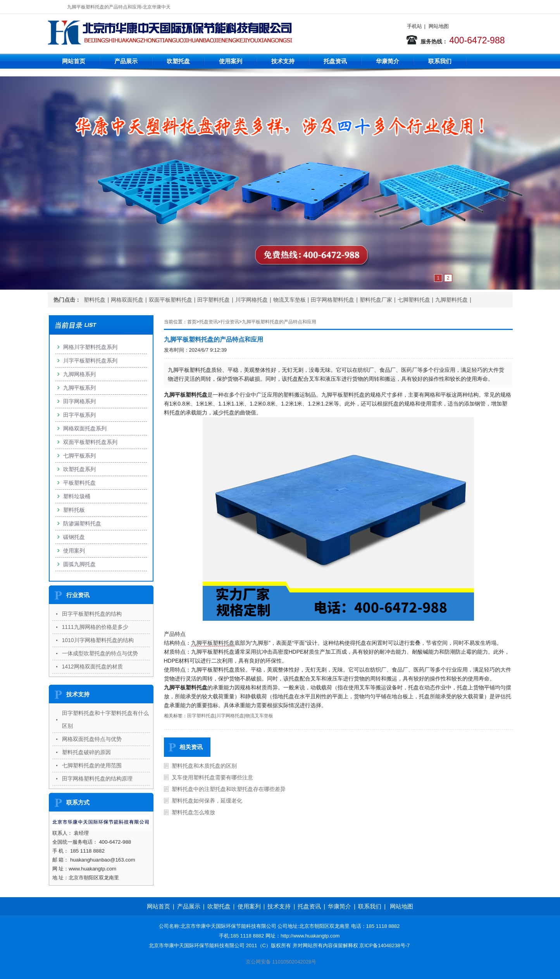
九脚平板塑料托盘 (213, 643)
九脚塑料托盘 (451, 300)
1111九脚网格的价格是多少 (95, 627)
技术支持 (283, 61)
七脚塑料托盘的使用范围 (92, 765)
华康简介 (388, 61)
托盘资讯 (335, 61)
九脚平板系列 (79, 388)
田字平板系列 (79, 415)
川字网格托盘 (252, 300)
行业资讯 (230, 322)
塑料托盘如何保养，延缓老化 (207, 801)
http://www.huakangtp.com (310, 936)
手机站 (414, 26)
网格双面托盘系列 (85, 428)
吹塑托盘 (178, 61)
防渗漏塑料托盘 (82, 523)
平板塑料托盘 (79, 483)
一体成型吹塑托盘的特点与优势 (100, 653)
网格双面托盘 (127, 300)
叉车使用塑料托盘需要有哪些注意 (212, 777)
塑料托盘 (95, 300)
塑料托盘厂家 (376, 300)
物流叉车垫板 (289, 300)
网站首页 (74, 61)
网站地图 (439, 26)
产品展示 (126, 61)
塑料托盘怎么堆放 (193, 812)
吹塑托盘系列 (79, 469)
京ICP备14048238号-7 (384, 945)
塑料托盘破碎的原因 (86, 752)
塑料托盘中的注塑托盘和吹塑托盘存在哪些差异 (229, 789)
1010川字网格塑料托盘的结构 (98, 640)
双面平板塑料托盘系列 (90, 442)
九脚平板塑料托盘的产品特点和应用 (279, 322)
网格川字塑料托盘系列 (90, 347)
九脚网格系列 (79, 374)
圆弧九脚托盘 (79, 564)
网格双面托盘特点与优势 (92, 739)
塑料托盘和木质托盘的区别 (204, 766)
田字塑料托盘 (214, 300)
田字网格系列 (79, 401)
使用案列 (231, 61)
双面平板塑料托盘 (171, 300)
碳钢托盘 (74, 537)
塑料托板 (74, 510)
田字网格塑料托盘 (333, 300)
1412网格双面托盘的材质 (92, 666)
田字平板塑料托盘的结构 (92, 614)
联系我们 (440, 61)
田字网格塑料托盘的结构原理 (97, 779)
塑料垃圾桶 (77, 496)
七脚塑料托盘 (414, 300)
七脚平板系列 (79, 456)
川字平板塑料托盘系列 (90, 361)
